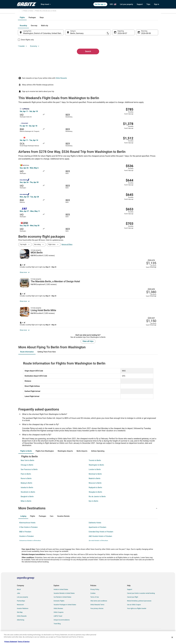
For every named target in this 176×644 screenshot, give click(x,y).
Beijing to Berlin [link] (26, 487)
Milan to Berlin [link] (26, 505)
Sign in (157, 4)
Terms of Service (24, 642)
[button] (88, 512)
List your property (126, 4)
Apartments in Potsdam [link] (97, 531)
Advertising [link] (20, 624)
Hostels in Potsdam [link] (27, 540)
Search (88, 73)
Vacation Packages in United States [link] (65, 609)
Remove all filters (67, 208)
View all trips (88, 345)
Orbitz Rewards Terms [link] (97, 609)
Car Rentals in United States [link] (62, 601)
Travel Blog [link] (57, 628)
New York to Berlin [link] (27, 464)
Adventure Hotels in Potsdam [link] (30, 545)
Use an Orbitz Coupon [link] (134, 609)
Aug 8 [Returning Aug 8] (140, 59)
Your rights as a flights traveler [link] (137, 612)
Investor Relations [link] (23, 612)
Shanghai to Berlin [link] (95, 496)
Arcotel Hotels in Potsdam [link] (98, 545)
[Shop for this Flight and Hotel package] (122, 232)
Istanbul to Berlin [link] (27, 491)
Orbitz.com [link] (20, 12)
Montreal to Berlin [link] (95, 478)
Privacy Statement (11, 642)
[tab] (79, 43)
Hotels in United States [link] (61, 593)
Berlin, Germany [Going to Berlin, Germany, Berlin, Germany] (79, 59)
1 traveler (134, 51)
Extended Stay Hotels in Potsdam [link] (101, 536)
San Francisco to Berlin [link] (29, 473)
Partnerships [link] (21, 605)
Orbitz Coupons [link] (59, 616)
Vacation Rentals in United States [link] (64, 597)
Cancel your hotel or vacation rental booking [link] (141, 597)
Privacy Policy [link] (95, 593)
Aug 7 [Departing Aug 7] (118, 59)
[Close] (172, 637)
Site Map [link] (20, 616)
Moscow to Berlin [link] (95, 487)
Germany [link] (35, 12)
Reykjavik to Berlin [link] (95, 491)
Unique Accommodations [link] (62, 624)
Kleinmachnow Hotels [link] (27, 527)
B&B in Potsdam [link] (25, 536)
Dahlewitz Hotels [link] (95, 527)
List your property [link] (22, 601)
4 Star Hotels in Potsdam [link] (28, 531)
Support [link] (130, 593)
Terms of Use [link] (95, 601)
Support (140, 4)
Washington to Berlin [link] (96, 469)
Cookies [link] (93, 597)
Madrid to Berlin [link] (95, 482)
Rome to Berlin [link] (26, 482)
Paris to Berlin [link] (26, 478)
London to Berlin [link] (95, 473)
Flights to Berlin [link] (45, 12)
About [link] (19, 593)
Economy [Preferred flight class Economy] (146, 51)
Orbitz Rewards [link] (22, 620)
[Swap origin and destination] (67, 58)
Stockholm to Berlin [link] (28, 496)
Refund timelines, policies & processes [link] (139, 605)
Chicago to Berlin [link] (27, 469)
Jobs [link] (18, 597)
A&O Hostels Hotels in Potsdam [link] (100, 540)
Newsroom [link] (20, 609)
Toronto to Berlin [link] (95, 464)
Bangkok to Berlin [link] (27, 500)
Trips (148, 4)
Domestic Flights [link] (59, 605)
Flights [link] (28, 12)
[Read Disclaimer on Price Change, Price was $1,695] (151, 257)
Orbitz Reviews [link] (58, 612)
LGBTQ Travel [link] (58, 620)
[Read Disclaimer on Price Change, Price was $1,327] (141, 300)
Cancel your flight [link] (133, 601)
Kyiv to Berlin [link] (93, 505)
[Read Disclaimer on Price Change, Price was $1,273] (141, 215)
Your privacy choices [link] (97, 612)
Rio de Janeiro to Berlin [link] (97, 500)
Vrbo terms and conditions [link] (99, 605)
